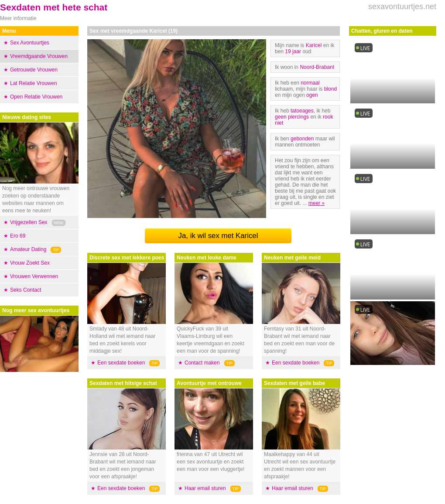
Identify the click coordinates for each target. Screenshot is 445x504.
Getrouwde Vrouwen (34, 70)
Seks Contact (26, 290)
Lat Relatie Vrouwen (34, 83)
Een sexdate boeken (121, 363)
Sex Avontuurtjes (30, 43)
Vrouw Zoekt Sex (30, 263)
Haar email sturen (205, 488)
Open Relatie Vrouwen (36, 97)
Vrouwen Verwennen (34, 276)
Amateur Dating (28, 249)
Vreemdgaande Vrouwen (39, 56)
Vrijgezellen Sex (29, 222)
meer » (317, 203)
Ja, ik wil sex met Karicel (218, 236)
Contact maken (202, 363)
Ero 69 (18, 236)
